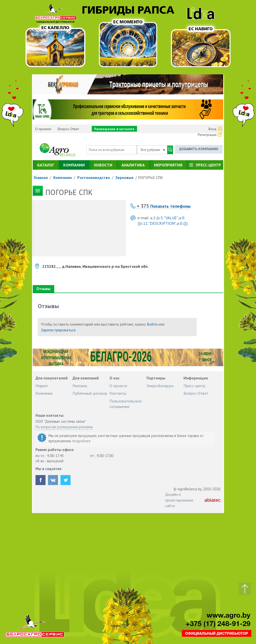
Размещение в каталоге (114, 129)
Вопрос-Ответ (68, 129)
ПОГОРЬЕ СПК (150, 177)
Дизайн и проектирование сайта (179, 500)
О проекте (43, 129)
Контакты (118, 393)
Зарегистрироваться (58, 330)
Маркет (42, 386)
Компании (74, 165)
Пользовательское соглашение (126, 404)
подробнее (81, 441)
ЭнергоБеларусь (160, 386)
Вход (212, 129)
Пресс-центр (208, 165)
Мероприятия (168, 165)
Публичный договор (90, 393)
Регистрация (207, 135)
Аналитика (133, 165)
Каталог (46, 165)
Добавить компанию (199, 149)
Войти (152, 324)
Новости (103, 165)
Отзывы (43, 289)
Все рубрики (153, 150)
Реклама (80, 386)
